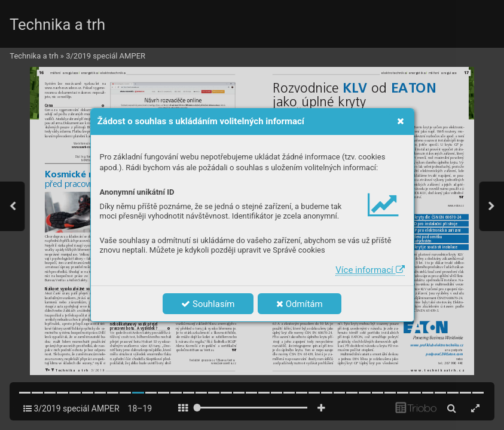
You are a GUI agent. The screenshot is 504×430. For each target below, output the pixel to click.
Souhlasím (208, 304)
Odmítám (300, 304)
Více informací (370, 270)
